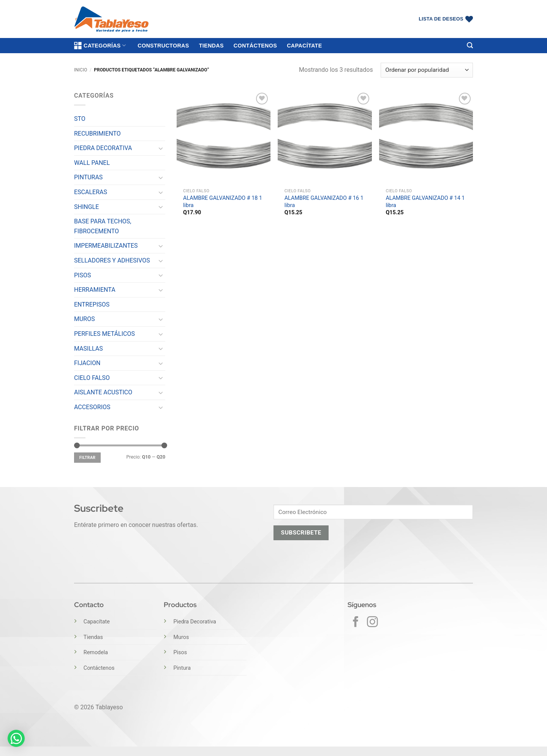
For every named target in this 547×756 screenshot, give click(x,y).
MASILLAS (89, 349)
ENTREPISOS (92, 304)
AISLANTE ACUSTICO (103, 392)
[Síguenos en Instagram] (372, 623)
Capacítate (304, 46)
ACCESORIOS (92, 407)
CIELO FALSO (92, 378)
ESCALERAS (91, 192)
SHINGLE (86, 207)
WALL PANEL (92, 163)
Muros (181, 637)
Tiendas (211, 46)
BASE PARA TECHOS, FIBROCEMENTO (103, 226)
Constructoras (163, 46)
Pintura (182, 668)
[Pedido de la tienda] (427, 70)
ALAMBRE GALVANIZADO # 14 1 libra (425, 202)
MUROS (85, 319)
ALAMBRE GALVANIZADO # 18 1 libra (223, 202)
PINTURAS (88, 177)
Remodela (96, 652)
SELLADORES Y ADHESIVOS (112, 260)
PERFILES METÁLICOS (104, 334)
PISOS (82, 275)
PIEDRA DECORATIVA (103, 148)
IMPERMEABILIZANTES (106, 246)
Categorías (100, 46)
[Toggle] (161, 148)
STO (80, 119)
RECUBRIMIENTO (97, 134)
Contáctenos (255, 46)
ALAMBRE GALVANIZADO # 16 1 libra (324, 202)
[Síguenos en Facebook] (356, 623)
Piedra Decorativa (194, 622)
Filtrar (88, 458)
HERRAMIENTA (95, 290)
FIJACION (87, 363)
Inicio (81, 70)
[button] (470, 45)
